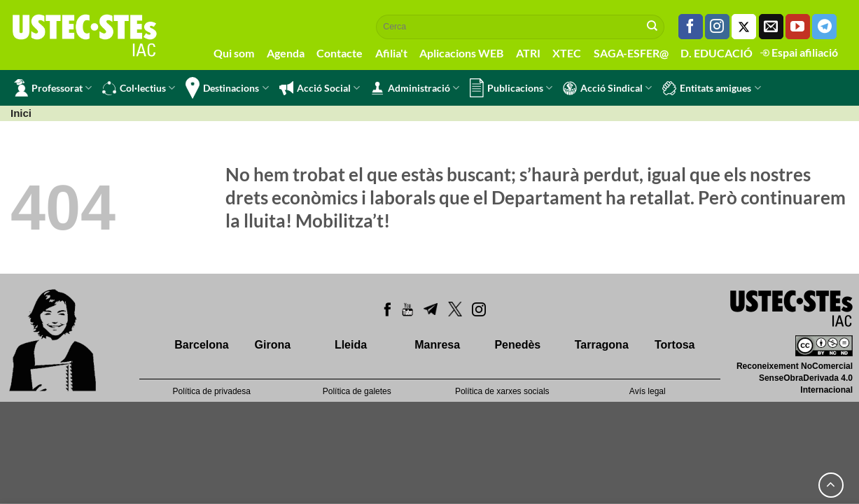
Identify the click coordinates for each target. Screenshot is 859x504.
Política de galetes (357, 391)
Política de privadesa (212, 391)
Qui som (234, 53)
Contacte (340, 53)
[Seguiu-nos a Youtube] (798, 27)
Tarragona (602, 345)
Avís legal (648, 391)
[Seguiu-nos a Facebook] (691, 27)
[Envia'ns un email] (771, 27)
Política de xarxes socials (502, 391)
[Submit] (652, 27)
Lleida (351, 345)
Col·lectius (139, 88)
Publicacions (511, 88)
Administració (415, 88)
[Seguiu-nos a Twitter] (744, 27)
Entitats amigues (711, 88)
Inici (21, 113)
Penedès (517, 345)
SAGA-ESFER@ (631, 53)
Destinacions (227, 88)
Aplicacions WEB (461, 53)
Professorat (53, 88)
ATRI (528, 53)
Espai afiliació (799, 52)
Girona (273, 345)
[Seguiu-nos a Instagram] (717, 27)
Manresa (437, 345)
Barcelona (201, 345)
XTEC (567, 53)
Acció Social (320, 88)
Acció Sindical (607, 88)
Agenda (286, 53)
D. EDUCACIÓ (717, 53)
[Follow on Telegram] (824, 27)
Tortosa (675, 345)
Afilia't (391, 53)
